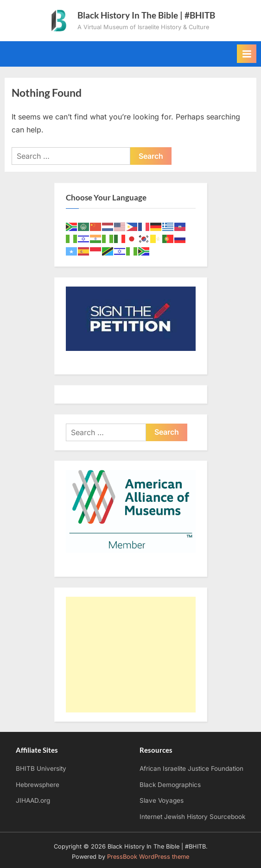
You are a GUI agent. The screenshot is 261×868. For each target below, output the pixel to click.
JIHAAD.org (33, 800)
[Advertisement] (131, 655)
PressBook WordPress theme (148, 857)
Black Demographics (170, 785)
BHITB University (41, 768)
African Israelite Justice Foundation (191, 768)
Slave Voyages (162, 800)
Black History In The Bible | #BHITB (146, 15)
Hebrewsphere (38, 785)
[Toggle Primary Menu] (247, 54)
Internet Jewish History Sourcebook (192, 817)
